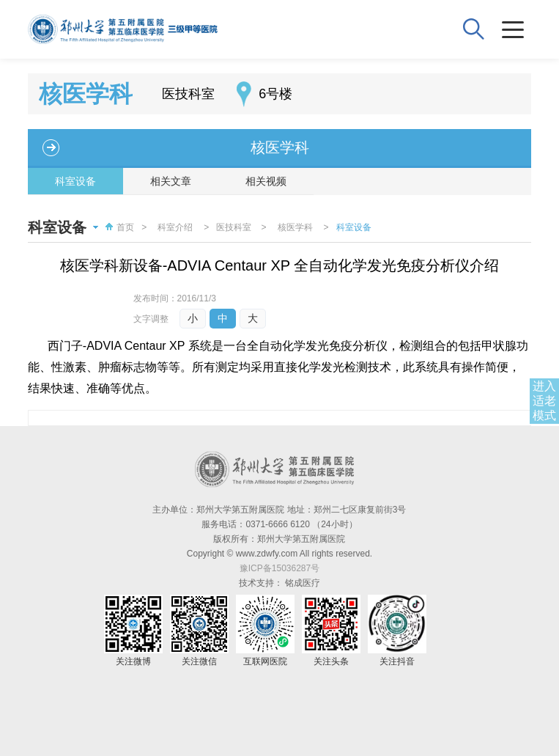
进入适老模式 (544, 401)
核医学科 (280, 147)
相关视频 (266, 181)
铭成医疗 (303, 583)
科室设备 (75, 181)
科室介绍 (175, 227)
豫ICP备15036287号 (279, 568)
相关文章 (171, 181)
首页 (118, 227)
